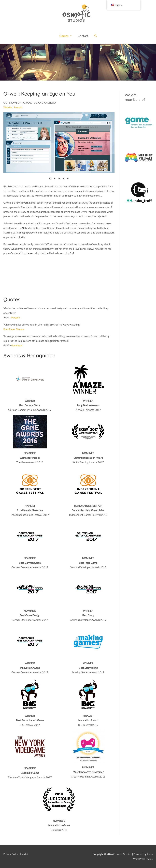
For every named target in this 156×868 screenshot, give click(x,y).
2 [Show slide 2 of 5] (55, 179)
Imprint (25, 854)
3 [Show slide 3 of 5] (59, 179)
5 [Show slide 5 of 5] (68, 179)
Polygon (16, 318)
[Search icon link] (96, 36)
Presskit (19, 107)
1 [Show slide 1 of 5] (50, 179)
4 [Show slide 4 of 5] (63, 179)
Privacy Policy (11, 854)
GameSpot (17, 345)
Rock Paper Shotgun (15, 329)
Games (64, 36)
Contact (83, 36)
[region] (78, 62)
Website (8, 107)
